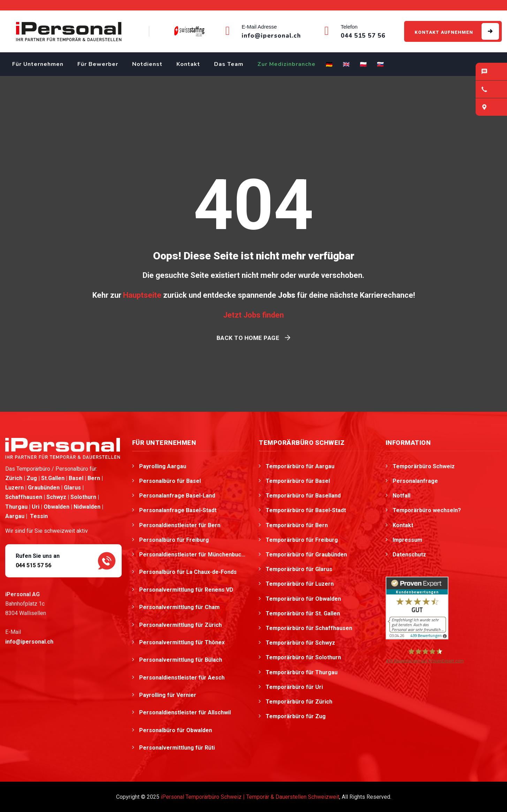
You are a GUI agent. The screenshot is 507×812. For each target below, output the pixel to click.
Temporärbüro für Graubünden (306, 555)
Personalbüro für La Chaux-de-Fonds (189, 572)
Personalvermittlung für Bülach (181, 660)
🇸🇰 (381, 64)
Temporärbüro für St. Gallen (303, 613)
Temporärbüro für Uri (294, 687)
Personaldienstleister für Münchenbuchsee (194, 555)
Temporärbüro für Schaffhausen (309, 628)
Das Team (229, 64)
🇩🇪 (329, 64)
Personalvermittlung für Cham (180, 607)
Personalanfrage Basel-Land (177, 496)
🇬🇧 (346, 64)
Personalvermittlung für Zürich (181, 625)
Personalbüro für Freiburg (174, 540)
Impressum (407, 540)
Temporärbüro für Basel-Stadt (306, 510)
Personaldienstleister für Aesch (183, 678)
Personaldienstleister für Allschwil (186, 712)
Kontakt (188, 64)
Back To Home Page (248, 338)
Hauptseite (142, 295)
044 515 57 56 (33, 565)
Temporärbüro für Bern (297, 525)
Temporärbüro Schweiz (424, 466)
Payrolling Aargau (163, 466)
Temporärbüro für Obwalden (303, 599)
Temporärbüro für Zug (296, 716)
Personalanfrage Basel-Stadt (178, 510)
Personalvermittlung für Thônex (183, 642)
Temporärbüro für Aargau (300, 466)
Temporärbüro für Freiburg (302, 540)
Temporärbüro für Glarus (299, 569)
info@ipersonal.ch (29, 642)
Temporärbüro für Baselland (303, 496)
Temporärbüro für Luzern (300, 584)
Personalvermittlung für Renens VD (187, 590)
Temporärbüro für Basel (298, 481)
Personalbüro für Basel (170, 481)
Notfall (402, 496)
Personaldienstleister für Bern (180, 525)
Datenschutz (409, 555)
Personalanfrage (415, 481)
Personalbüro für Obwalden (176, 730)
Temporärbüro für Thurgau (302, 672)
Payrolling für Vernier (168, 695)
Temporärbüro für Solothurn (303, 657)
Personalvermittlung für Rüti (178, 748)
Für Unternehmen (38, 64)
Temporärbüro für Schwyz (300, 643)
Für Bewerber (98, 64)
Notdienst (147, 64)
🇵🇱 (364, 64)
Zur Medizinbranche (286, 64)
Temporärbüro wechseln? (427, 510)
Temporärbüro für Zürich (299, 702)
